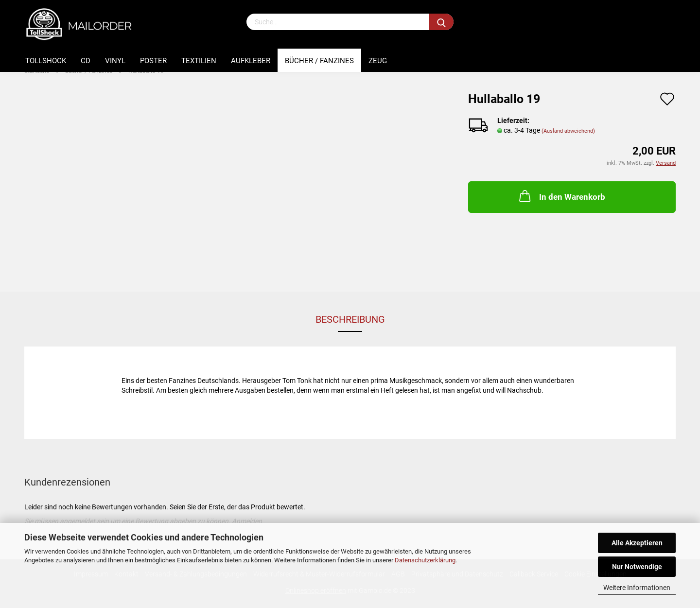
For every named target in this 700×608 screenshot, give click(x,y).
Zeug (378, 61)
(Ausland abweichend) (568, 131)
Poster (153, 61)
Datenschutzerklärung (425, 560)
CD (86, 61)
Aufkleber (251, 61)
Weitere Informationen (637, 588)
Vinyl (115, 61)
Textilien (199, 61)
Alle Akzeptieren (637, 543)
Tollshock (46, 61)
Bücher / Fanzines (319, 61)
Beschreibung (350, 319)
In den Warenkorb (561, 196)
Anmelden (247, 521)
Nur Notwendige (637, 567)
